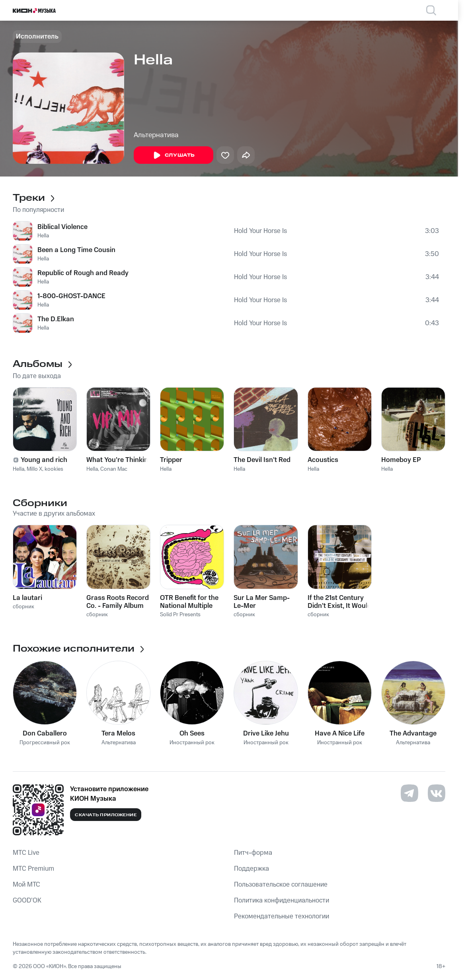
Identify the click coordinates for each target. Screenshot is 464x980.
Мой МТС (26, 885)
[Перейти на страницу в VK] (437, 793)
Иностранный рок (192, 743)
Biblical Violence (62, 227)
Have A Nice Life (340, 734)
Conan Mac (114, 469)
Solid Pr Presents (180, 615)
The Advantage (413, 734)
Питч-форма (253, 853)
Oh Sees (192, 734)
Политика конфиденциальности (282, 900)
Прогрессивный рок (45, 743)
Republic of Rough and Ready (83, 273)
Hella (43, 236)
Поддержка (251, 869)
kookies (54, 469)
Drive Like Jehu (266, 734)
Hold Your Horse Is (260, 231)
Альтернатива (156, 135)
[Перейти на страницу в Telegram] (409, 793)
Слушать (174, 155)
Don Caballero (45, 734)
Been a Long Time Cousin (76, 250)
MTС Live (26, 853)
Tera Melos (118, 734)
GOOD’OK (27, 900)
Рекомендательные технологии (282, 916)
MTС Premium (33, 869)
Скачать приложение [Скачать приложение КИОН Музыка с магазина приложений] (106, 815)
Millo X (34, 469)
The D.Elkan (56, 319)
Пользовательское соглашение (281, 885)
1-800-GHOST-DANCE (71, 296)
